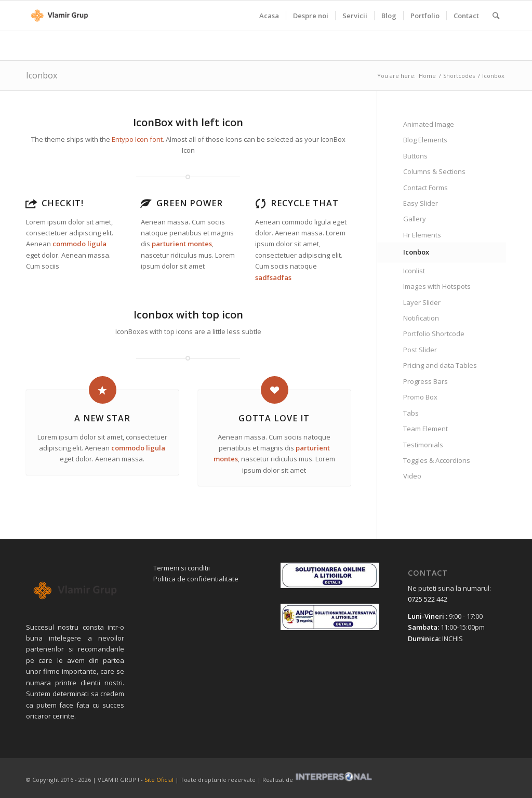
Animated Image (429, 124)
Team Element (425, 429)
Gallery (415, 219)
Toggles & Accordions (437, 460)
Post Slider (420, 350)
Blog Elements (425, 140)
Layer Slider (422, 302)
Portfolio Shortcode (434, 334)
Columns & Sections (434, 171)
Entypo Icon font (137, 139)
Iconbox (42, 75)
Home (427, 76)
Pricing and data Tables (440, 365)
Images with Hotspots (437, 286)
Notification (421, 318)
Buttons (415, 156)
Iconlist (414, 271)
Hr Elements (422, 235)
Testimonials (423, 445)
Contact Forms (425, 188)
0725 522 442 (428, 599)
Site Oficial (159, 780)
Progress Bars (425, 381)
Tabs (411, 413)
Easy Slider (421, 203)
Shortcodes (459, 76)
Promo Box (420, 397)
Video (412, 476)
